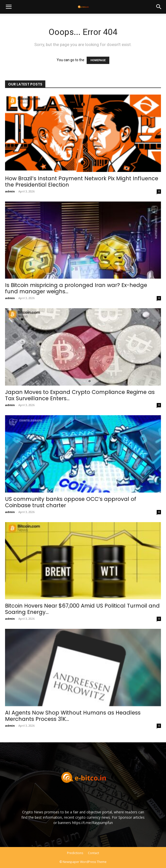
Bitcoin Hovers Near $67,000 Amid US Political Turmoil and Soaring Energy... (82, 609)
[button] (9, 7)
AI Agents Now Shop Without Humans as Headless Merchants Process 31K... (73, 716)
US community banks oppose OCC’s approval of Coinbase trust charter (71, 502)
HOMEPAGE (98, 60)
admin (10, 191)
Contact (93, 853)
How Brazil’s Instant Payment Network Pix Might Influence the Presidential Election (82, 182)
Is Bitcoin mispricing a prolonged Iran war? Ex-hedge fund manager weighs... (76, 288)
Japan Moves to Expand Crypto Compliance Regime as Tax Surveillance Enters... (80, 395)
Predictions (75, 853)
